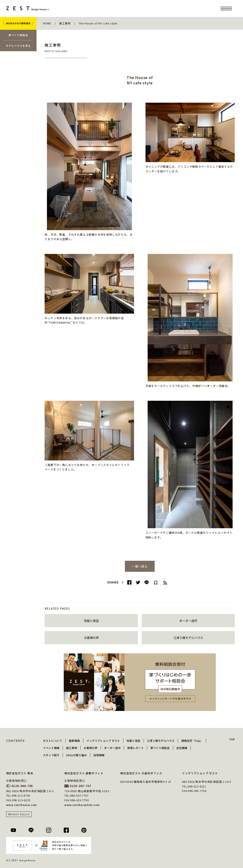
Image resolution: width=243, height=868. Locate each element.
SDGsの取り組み (76, 755)
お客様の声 (91, 638)
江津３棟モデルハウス (188, 638)
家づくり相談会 (160, 748)
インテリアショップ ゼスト (103, 741)
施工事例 (72, 748)
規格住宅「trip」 (192, 741)
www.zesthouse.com (22, 805)
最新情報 (74, 741)
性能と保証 (91, 621)
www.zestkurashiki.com (82, 805)
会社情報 (182, 748)
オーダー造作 (188, 621)
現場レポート (136, 748)
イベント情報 (51, 748)
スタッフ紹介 (51, 755)
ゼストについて (53, 741)
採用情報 (99, 755)
